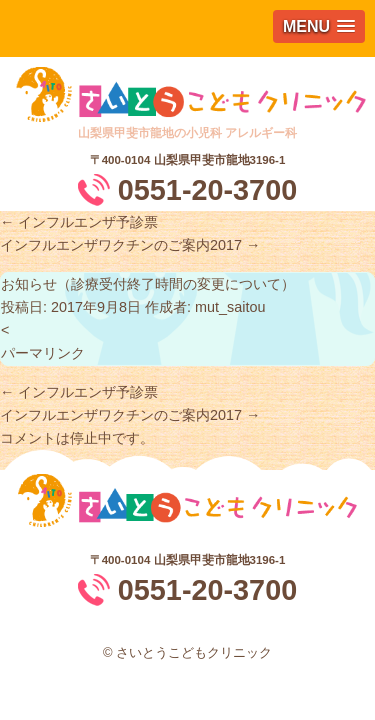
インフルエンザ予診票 (79, 222)
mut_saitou (230, 307)
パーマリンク (43, 353)
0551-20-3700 (207, 190)
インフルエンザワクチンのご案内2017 (130, 245)
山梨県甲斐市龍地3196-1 (220, 160)
